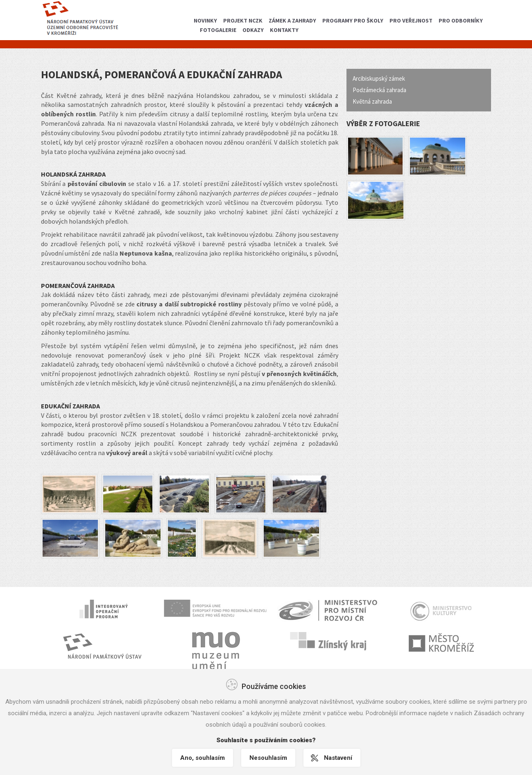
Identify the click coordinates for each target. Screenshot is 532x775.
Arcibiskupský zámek (379, 78)
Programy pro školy (353, 20)
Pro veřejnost (411, 20)
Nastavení (338, 758)
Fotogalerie (218, 30)
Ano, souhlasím (203, 758)
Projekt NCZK (243, 20)
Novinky (205, 20)
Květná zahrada (372, 101)
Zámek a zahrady (292, 20)
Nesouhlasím (268, 758)
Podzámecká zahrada (379, 90)
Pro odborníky (461, 20)
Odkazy (253, 30)
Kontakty (284, 30)
